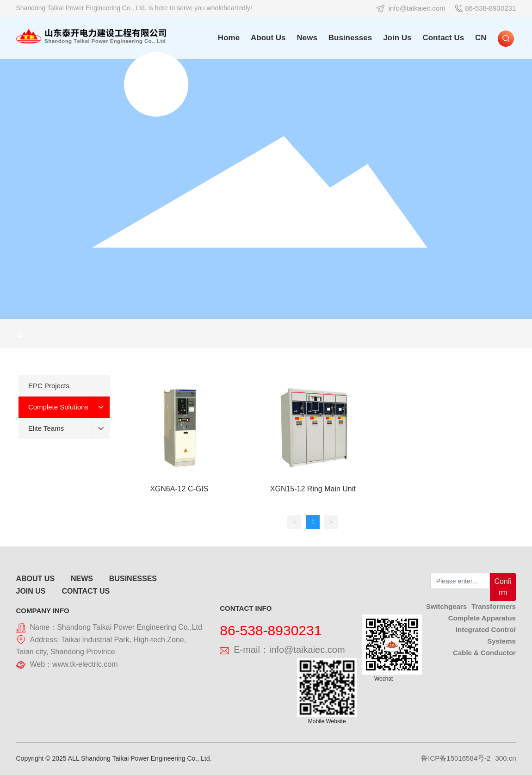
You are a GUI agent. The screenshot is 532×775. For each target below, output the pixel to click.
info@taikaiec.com (411, 8)
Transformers (494, 606)
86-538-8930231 (486, 8)
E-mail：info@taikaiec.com (282, 650)
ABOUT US (36, 579)
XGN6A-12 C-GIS (179, 489)
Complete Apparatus (482, 618)
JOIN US (31, 591)
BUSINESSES (133, 579)
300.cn (505, 758)
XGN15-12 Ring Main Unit (313, 489)
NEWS (82, 579)
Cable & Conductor (484, 653)
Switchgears (446, 606)
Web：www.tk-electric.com (74, 664)
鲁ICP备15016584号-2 (456, 758)
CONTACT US (86, 591)
